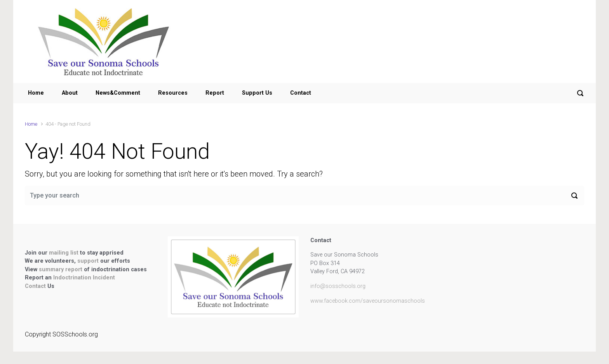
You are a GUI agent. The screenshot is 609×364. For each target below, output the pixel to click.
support (89, 261)
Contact (301, 93)
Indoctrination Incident (84, 278)
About (70, 93)
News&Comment (118, 93)
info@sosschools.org (338, 286)
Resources (173, 93)
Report (215, 93)
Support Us (257, 93)
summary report (61, 270)
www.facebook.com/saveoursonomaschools (368, 301)
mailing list (64, 253)
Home (36, 93)
